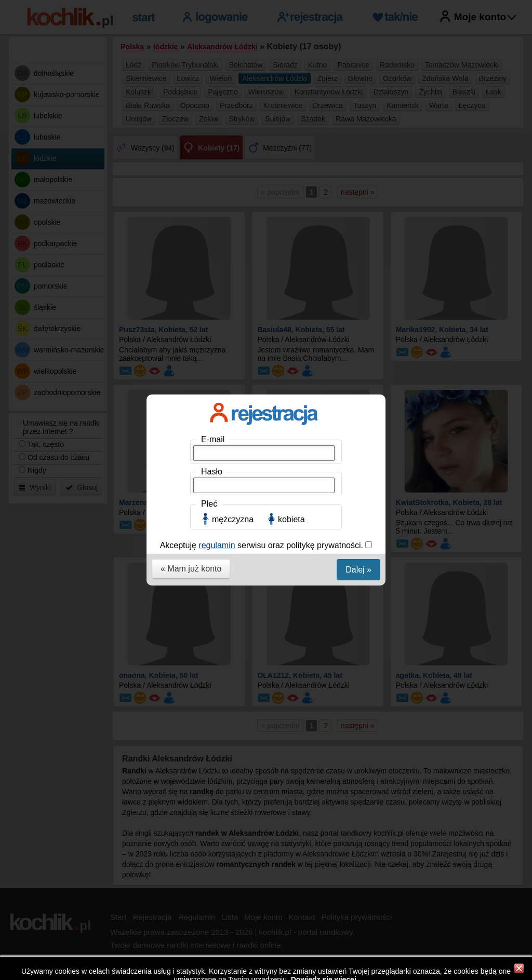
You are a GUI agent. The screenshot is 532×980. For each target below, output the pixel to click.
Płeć (209, 218)
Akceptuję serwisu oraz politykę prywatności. (263, 260)
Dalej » (358, 284)
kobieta (291, 234)
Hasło (212, 186)
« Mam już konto (191, 283)
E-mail (213, 154)
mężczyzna (233, 234)
